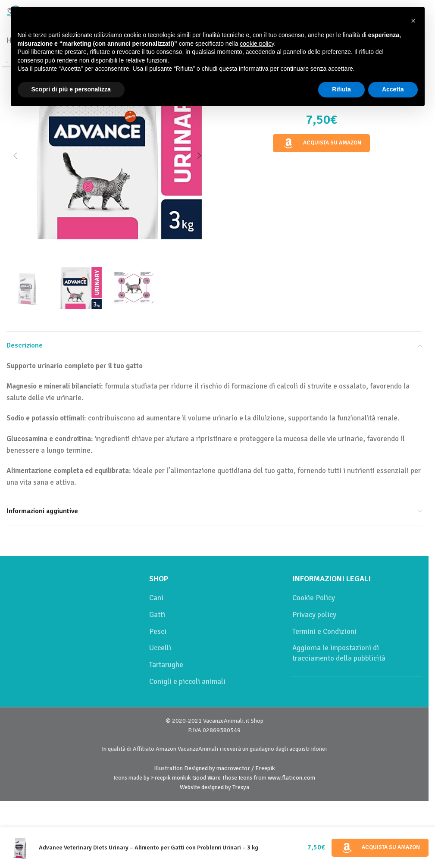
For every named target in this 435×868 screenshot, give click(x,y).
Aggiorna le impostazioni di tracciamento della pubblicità (339, 653)
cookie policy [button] (257, 44)
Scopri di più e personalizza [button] (71, 89)
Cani (156, 598)
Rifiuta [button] (341, 89)
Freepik (161, 778)
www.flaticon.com (291, 778)
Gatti (157, 615)
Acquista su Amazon (322, 143)
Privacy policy (314, 615)
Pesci (158, 631)
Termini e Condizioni (324, 631)
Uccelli (160, 648)
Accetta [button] (393, 89)
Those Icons (237, 778)
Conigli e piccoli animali (187, 682)
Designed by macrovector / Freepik (230, 768)
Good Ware (207, 778)
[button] (15, 156)
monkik (182, 778)
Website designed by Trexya (214, 787)
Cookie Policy (314, 598)
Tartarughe (166, 665)
